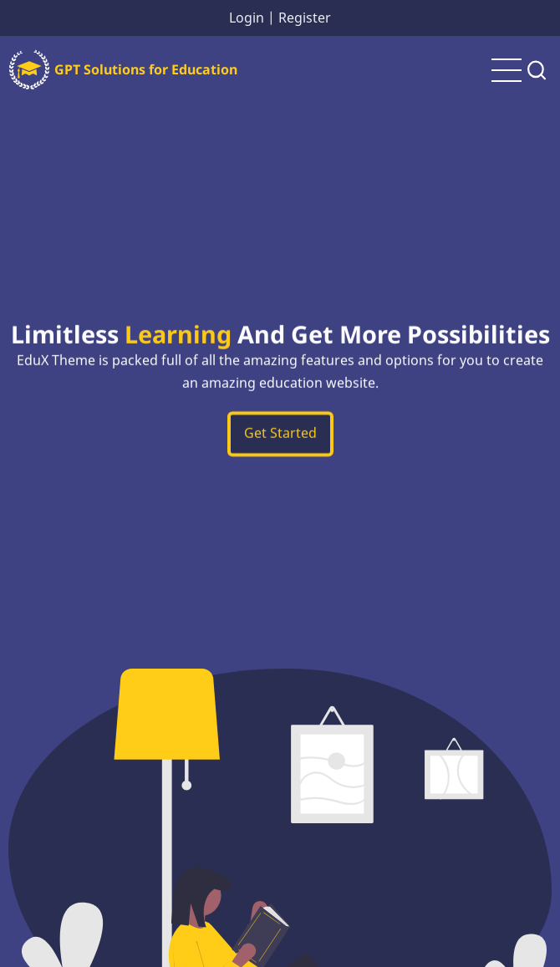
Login (247, 18)
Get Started (280, 436)
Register (305, 18)
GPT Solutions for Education (146, 69)
